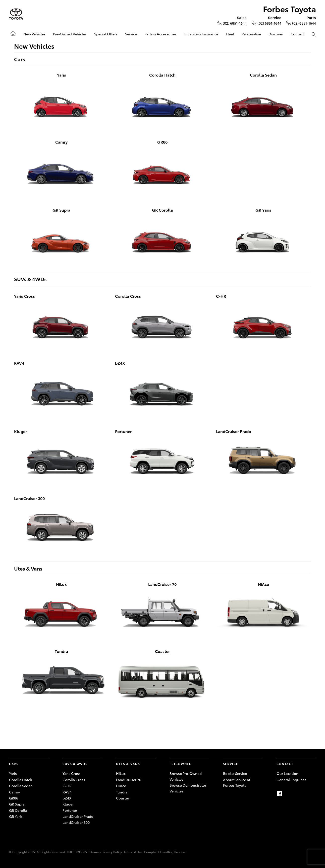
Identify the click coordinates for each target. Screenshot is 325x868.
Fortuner (70, 810)
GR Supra (17, 804)
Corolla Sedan (21, 786)
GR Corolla (18, 810)
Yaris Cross (72, 773)
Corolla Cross (74, 780)
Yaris (13, 773)
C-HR (67, 786)
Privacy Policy (112, 852)
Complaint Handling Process (165, 852)
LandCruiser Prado (78, 816)
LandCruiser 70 (129, 780)
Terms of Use (133, 852)
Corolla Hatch (21, 780)
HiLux (121, 773)
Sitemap (95, 852)
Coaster (123, 798)
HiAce (121, 786)
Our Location (287, 773)
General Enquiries (291, 780)
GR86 (14, 798)
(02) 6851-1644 (235, 23)
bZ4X (67, 798)
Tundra (122, 792)
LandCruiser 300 (76, 822)
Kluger (68, 804)
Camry (14, 792)
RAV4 (67, 792)
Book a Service (235, 773)
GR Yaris (16, 816)
